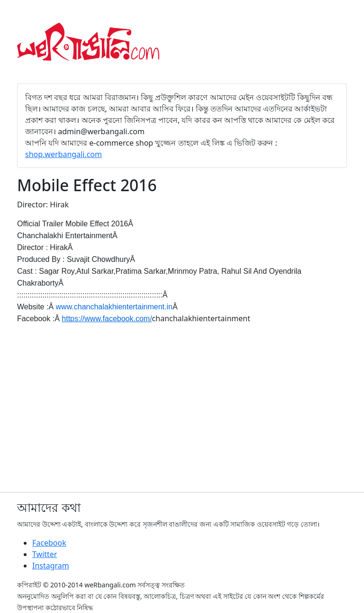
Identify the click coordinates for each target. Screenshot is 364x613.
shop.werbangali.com (64, 154)
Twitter (45, 554)
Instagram (51, 566)
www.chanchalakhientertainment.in (114, 307)
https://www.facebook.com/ (107, 319)
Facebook (49, 543)
